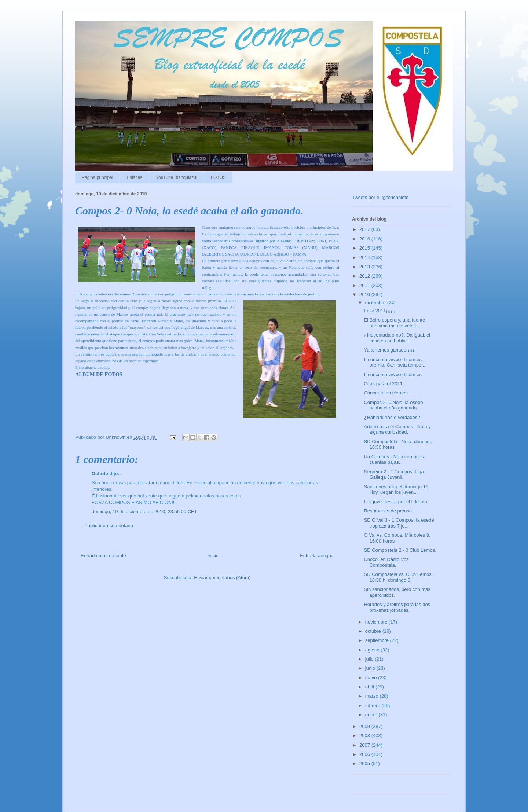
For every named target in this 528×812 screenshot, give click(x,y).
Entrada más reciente (103, 556)
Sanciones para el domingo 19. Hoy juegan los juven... (397, 490)
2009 (365, 726)
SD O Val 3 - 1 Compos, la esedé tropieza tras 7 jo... (399, 523)
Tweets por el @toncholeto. (381, 197)
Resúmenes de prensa (388, 511)
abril (370, 687)
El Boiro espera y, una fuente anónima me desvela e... (394, 323)
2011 (365, 285)
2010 (365, 295)
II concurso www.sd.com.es (393, 374)
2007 (365, 745)
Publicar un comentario (109, 526)
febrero (373, 706)
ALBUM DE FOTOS (99, 374)
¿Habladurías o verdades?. (393, 417)
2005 (365, 763)
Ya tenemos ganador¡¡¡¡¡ (390, 350)
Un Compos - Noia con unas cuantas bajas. (394, 460)
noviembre (377, 622)
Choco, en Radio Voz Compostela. (386, 562)
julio (370, 659)
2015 (365, 248)
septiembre (378, 640)
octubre (374, 631)
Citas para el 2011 (383, 384)
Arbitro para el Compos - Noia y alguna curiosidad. (397, 429)
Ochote (100, 473)
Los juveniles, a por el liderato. (396, 502)
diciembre (376, 303)
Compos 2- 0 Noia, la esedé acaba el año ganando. (393, 405)
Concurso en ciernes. (386, 393)
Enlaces (134, 177)
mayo (372, 678)
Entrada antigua (317, 556)
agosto (373, 650)
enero (372, 715)
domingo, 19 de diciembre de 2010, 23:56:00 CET (144, 512)
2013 (365, 267)
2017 (365, 229)
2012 (365, 276)
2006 (365, 754)
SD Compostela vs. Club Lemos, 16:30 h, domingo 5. (398, 577)
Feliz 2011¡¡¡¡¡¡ (379, 311)
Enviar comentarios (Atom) (222, 578)
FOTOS (218, 177)
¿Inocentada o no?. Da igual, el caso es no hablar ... (397, 338)
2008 (365, 736)
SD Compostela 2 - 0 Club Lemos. (400, 550)
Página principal (97, 177)
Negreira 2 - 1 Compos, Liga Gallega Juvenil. (394, 475)
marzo (373, 696)
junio (371, 668)
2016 (365, 239)
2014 (365, 258)
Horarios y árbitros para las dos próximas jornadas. (397, 607)
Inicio (213, 556)
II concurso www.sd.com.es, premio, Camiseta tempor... (395, 362)
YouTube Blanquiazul (177, 177)
